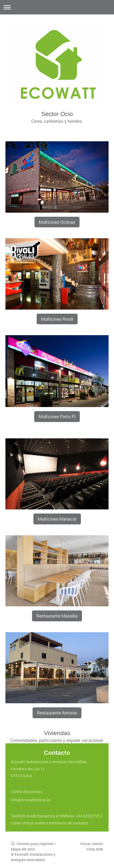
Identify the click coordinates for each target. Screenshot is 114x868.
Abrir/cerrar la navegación (57, 7)
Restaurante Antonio (57, 713)
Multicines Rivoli (57, 319)
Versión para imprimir (33, 844)
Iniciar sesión (92, 844)
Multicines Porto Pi (57, 416)
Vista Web (95, 849)
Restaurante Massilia (57, 616)
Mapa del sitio (23, 849)
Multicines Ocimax (57, 222)
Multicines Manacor (57, 519)
